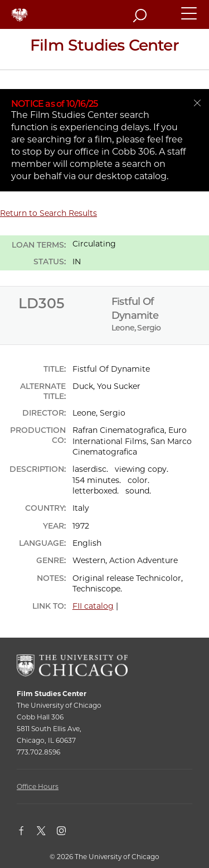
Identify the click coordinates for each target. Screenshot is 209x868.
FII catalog (93, 606)
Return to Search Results (48, 213)
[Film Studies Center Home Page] (104, 49)
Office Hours (38, 786)
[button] (189, 18)
